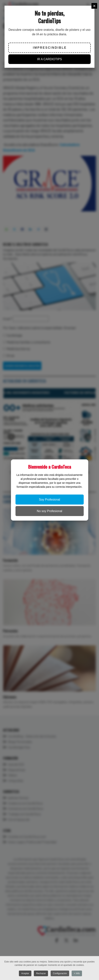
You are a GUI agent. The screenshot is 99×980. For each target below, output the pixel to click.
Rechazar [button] (41, 973)
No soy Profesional (49, 511)
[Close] (94, 6)
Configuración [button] (60, 973)
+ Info (77, 973)
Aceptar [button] (25, 973)
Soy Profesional (49, 500)
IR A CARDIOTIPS (49, 59)
